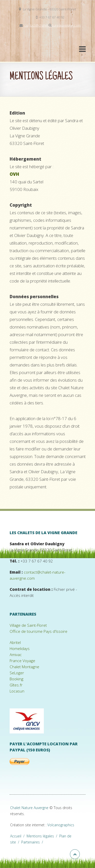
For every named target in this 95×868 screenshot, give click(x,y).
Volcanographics (61, 825)
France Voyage (22, 661)
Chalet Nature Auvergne (29, 808)
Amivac (16, 655)
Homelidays (20, 649)
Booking (16, 679)
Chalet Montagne (24, 667)
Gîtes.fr (16, 685)
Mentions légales (43, 836)
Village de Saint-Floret (28, 625)
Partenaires (33, 842)
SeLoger (17, 673)
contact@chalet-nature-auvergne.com (53, 25)
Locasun (17, 691)
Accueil (18, 836)
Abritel (15, 643)
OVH (14, 174)
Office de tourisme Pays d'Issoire (39, 631)
